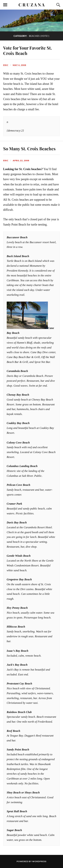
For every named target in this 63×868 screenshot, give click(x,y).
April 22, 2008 (21, 160)
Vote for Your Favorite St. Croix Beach (28, 50)
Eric (6, 65)
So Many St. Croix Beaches (29, 148)
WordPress (39, 861)
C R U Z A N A (32, 5)
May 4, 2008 (19, 65)
